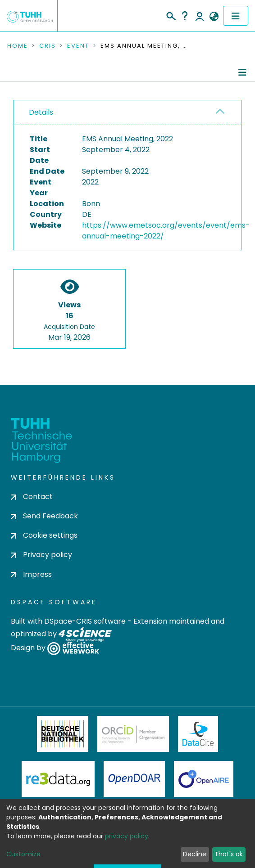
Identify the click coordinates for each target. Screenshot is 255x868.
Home (18, 46)
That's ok (229, 854)
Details (41, 112)
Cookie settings (44, 535)
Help (185, 16)
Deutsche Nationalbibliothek (63, 734)
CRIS (48, 46)
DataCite (198, 734)
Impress (31, 574)
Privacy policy (41, 555)
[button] (214, 17)
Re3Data (58, 779)
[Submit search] (171, 15)
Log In (200, 16)
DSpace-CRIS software (85, 621)
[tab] (127, 113)
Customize (23, 854)
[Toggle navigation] (236, 16)
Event (78, 46)
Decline (195, 854)
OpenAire (204, 779)
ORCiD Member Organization (133, 734)
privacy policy (127, 836)
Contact (32, 497)
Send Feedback (44, 516)
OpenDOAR (134, 779)
